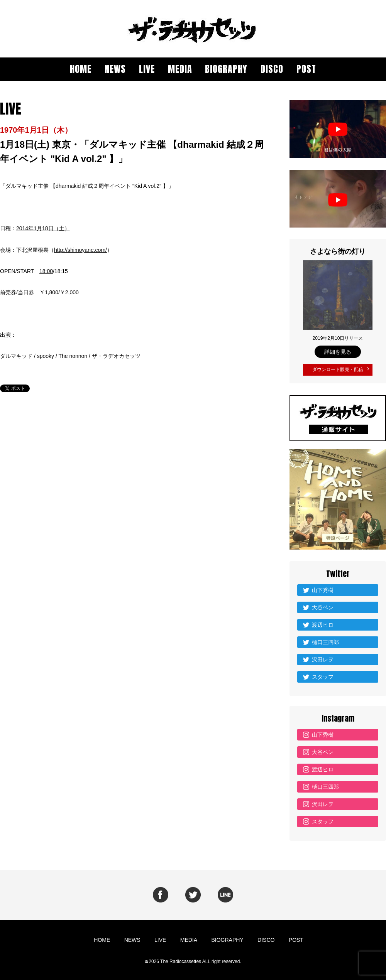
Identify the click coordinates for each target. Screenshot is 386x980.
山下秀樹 (323, 588)
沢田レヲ (323, 658)
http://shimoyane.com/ (80, 250)
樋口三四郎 (325, 640)
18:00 (46, 271)
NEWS (115, 69)
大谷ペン (323, 606)
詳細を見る (338, 352)
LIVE (147, 69)
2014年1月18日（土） (43, 228)
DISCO (272, 69)
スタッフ (323, 675)
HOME (81, 69)
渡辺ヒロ (323, 623)
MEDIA (180, 69)
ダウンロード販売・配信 (338, 369)
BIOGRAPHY (226, 69)
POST (306, 69)
